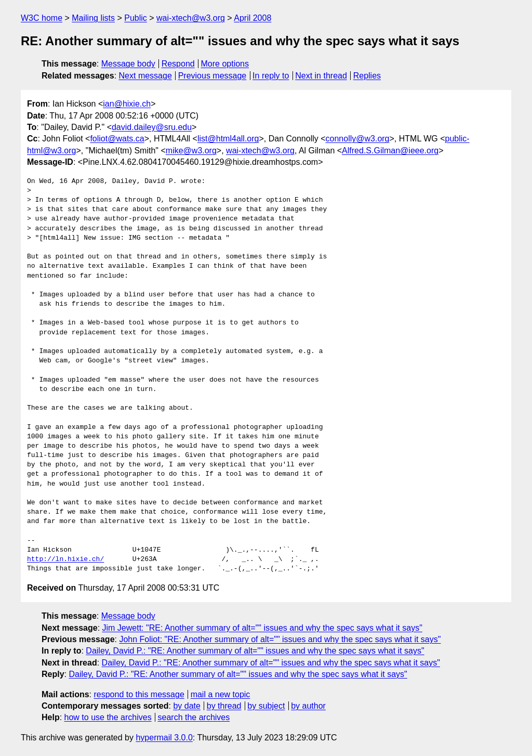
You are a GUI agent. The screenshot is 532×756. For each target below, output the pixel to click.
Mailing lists (93, 18)
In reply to (271, 76)
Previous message (212, 76)
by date (187, 706)
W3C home (42, 18)
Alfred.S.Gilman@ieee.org (390, 151)
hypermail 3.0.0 (164, 738)
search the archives (194, 717)
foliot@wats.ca (117, 139)
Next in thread (321, 76)
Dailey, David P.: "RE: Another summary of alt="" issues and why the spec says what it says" (255, 651)
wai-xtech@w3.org (191, 18)
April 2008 (252, 18)
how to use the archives (108, 717)
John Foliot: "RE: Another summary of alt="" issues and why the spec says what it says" (280, 639)
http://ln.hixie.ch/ (65, 559)
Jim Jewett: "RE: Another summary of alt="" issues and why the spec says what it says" (262, 628)
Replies (367, 76)
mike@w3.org (191, 151)
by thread (224, 706)
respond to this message (139, 694)
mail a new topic (221, 694)
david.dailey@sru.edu (152, 127)
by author (308, 706)
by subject (266, 706)
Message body (128, 64)
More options (225, 64)
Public (136, 18)
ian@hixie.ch (127, 104)
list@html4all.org (228, 139)
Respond (178, 64)
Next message (145, 76)
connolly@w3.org (358, 139)
